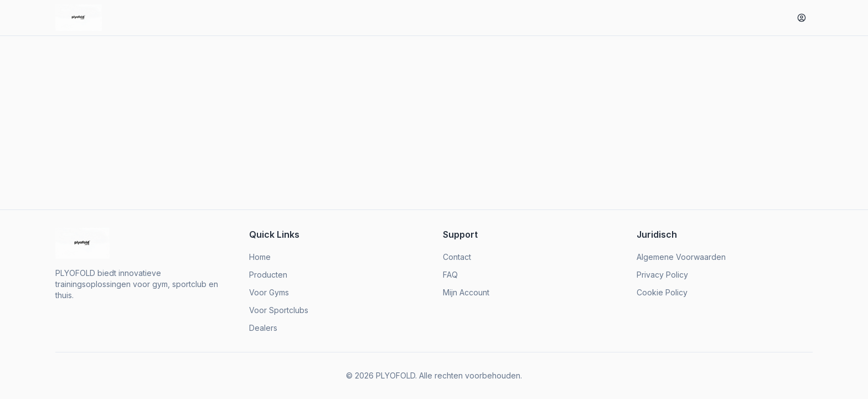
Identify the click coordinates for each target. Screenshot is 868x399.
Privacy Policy (662, 275)
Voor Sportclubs (279, 310)
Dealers (263, 328)
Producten (268, 275)
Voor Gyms (269, 292)
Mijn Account (466, 292)
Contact (457, 257)
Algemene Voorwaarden (681, 257)
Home (260, 257)
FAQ (450, 275)
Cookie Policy (662, 292)
